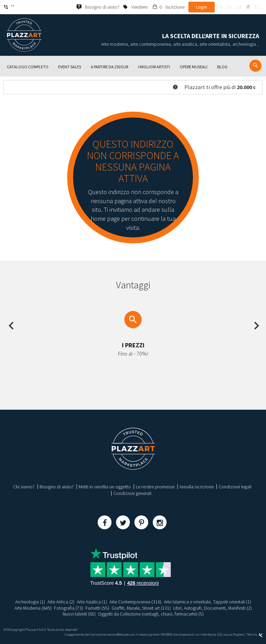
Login (202, 7)
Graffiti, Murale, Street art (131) (141, 608)
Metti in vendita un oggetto (105, 487)
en (229, 7)
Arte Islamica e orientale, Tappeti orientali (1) (207, 602)
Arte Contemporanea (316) (135, 602)
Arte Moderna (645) (33, 608)
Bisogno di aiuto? (57, 487)
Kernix (255, 634)
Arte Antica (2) (61, 602)
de (239, 7)
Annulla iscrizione (197, 487)
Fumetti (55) (97, 608)
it (248, 7)
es (257, 7)
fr (220, 7)
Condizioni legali (235, 487)
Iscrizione (175, 7)
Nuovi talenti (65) (79, 614)
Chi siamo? (24, 487)
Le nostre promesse (155, 487)
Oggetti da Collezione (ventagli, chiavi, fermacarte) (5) (151, 614)
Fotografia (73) (68, 608)
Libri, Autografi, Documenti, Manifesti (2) (213, 608)
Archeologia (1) (30, 602)
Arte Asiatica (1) (92, 602)
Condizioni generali (132, 493)
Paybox (238, 634)
